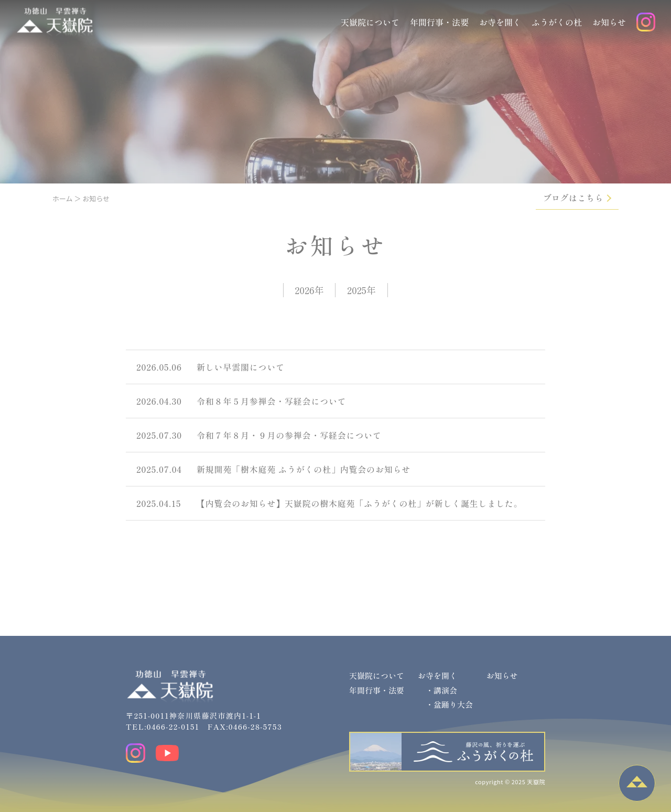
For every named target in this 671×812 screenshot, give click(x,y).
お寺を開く (500, 22)
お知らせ (609, 22)
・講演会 (441, 690)
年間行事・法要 (439, 22)
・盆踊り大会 (449, 704)
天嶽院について (370, 22)
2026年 (309, 290)
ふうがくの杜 (557, 22)
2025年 (361, 290)
